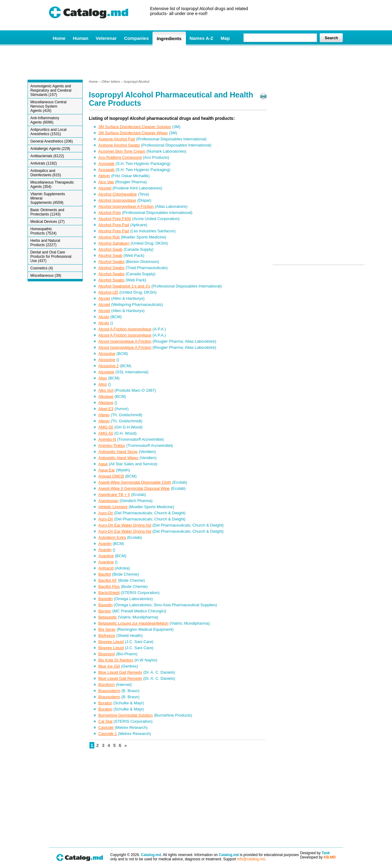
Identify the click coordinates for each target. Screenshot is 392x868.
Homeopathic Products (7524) (43, 231)
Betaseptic (108, 617)
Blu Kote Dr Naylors (116, 660)
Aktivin (104, 176)
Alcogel (105, 188)
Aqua (103, 464)
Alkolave (106, 396)
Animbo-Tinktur (112, 445)
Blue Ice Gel (109, 666)
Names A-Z (202, 38)
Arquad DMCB (111, 476)
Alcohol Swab (110, 249)
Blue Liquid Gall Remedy (120, 672)
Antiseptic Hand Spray (118, 452)
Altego (104, 415)
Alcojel (104, 298)
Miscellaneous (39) (46, 276)
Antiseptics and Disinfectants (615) (46, 173)
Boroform (106, 685)
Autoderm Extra (112, 537)
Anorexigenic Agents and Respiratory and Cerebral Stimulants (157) (51, 90)
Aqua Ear (107, 470)
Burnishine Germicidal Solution (126, 715)
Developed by (318, 857)
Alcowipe (106, 372)
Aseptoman (108, 501)
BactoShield (109, 593)
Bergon (105, 611)
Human (81, 38)
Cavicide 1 (108, 734)
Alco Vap (106, 182)
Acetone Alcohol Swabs (119, 145)
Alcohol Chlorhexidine (118, 194)
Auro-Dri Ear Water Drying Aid (125, 525)
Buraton (105, 703)
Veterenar (106, 38)
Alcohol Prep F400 (115, 219)
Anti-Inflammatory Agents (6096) (45, 120)
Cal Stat (105, 721)
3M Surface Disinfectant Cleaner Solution (135, 127)
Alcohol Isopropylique (117, 200)
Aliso (103, 378)
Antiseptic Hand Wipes (118, 458)
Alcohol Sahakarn (114, 243)
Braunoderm (109, 691)
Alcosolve (107, 354)
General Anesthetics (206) (52, 141)
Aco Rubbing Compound (120, 157)
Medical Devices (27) (47, 222)
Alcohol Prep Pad (114, 225)
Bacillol (105, 574)
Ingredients (169, 38)
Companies (136, 38)
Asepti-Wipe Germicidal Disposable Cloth (135, 482)
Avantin (105, 544)
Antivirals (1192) (44, 163)
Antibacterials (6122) (47, 156)
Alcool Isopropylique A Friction (125, 341)
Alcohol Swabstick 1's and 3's (124, 286)
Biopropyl (107, 654)
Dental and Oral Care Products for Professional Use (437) (51, 257)
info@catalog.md (251, 859)
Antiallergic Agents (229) (50, 149)
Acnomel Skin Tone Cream (122, 151)
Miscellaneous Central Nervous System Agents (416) (48, 106)
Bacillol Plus (109, 586)
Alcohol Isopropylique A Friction (126, 206)
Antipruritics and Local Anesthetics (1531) (48, 132)
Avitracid (106, 568)
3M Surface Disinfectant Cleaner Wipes (133, 133)
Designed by (315, 853)
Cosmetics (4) (42, 268)
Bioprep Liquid (111, 642)
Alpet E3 (106, 409)
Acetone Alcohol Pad (117, 139)
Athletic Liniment (113, 507)
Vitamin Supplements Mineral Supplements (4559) (48, 198)
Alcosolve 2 (108, 366)
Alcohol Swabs (111, 262)
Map (225, 38)
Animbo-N (107, 439)
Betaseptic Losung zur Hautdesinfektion (133, 623)
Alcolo (104, 317)
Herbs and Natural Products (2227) (45, 243)
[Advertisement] (196, 62)
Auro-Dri (106, 513)
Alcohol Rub (109, 237)
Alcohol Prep (110, 213)
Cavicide (106, 727)
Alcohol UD (108, 292)
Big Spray (107, 629)
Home (59, 38)
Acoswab (106, 164)
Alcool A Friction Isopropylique (125, 329)
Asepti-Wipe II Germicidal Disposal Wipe (134, 488)
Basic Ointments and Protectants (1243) (47, 212)
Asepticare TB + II (114, 495)
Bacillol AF (108, 580)
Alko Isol (106, 390)
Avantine (106, 556)
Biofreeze (107, 636)
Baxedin (106, 599)
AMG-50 (106, 427)
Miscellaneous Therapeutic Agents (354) (52, 185)
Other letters (111, 82)
